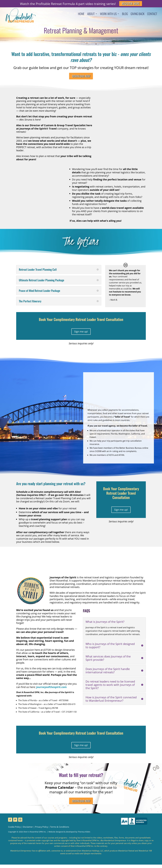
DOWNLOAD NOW (81, 77)
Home (81, 14)
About (91, 14)
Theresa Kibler (84, 835)
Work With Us (108, 14)
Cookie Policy (14, 830)
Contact (152, 14)
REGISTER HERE (131, 4)
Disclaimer (28, 830)
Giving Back (138, 14)
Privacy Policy (42, 830)
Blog (125, 14)
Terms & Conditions (60, 830)
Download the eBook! (18, 862)
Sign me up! (81, 333)
